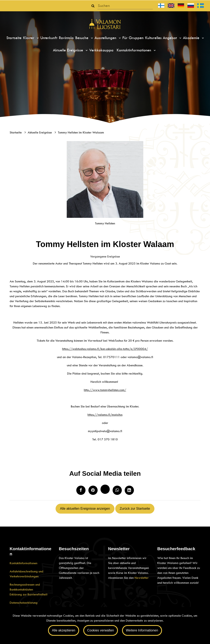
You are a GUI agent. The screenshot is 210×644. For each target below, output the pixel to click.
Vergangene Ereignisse (105, 256)
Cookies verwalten (101, 630)
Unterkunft (49, 38)
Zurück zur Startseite (135, 509)
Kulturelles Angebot (162, 38)
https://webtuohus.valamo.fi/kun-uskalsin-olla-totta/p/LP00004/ (105, 349)
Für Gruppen (133, 38)
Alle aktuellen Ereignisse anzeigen (85, 509)
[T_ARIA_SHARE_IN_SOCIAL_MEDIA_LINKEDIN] (129, 490)
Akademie (192, 38)
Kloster (29, 38)
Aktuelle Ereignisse (69, 50)
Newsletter (142, 578)
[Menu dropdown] (37, 38)
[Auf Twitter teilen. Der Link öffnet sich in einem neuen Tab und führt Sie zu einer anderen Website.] (105, 489)
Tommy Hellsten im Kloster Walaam (81, 132)
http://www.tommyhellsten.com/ (105, 390)
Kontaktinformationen (135, 50)
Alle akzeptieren (64, 630)
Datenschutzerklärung (24, 603)
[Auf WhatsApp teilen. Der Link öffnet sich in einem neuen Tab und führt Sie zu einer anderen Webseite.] (117, 490)
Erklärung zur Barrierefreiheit (29, 594)
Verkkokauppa (101, 50)
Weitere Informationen (142, 630)
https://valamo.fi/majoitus (105, 415)
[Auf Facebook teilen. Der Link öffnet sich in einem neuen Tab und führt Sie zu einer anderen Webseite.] (81, 490)
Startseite (14, 38)
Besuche (82, 38)
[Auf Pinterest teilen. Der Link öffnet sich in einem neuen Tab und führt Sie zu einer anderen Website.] (93, 490)
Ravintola (66, 38)
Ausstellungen (106, 38)
